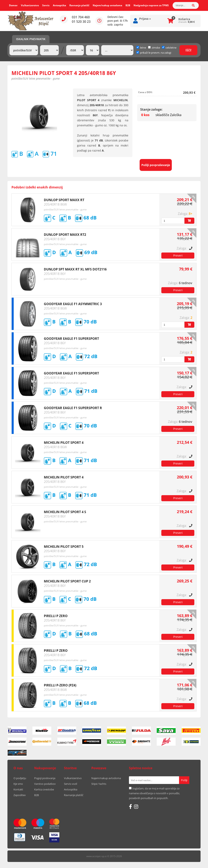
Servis (46, 5)
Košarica (184, 19)
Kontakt (18, 789)
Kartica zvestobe (44, 789)
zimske (154, 48)
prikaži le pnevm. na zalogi (156, 53)
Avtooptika (59, 5)
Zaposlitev (20, 795)
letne (141, 48)
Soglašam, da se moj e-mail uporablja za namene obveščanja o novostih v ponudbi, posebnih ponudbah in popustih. (154, 793)
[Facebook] (130, 807)
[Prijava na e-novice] (184, 780)
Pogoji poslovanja (45, 778)
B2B (128, 5)
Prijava (145, 19)
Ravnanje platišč (79, 5)
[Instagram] (136, 807)
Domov (13, 5)
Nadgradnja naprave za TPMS (151, 5)
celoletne (169, 48)
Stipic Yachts (99, 784)
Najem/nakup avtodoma (107, 5)
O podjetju (20, 778)
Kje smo (18, 784)
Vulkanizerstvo (30, 5)
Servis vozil (71, 784)
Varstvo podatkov (45, 784)
